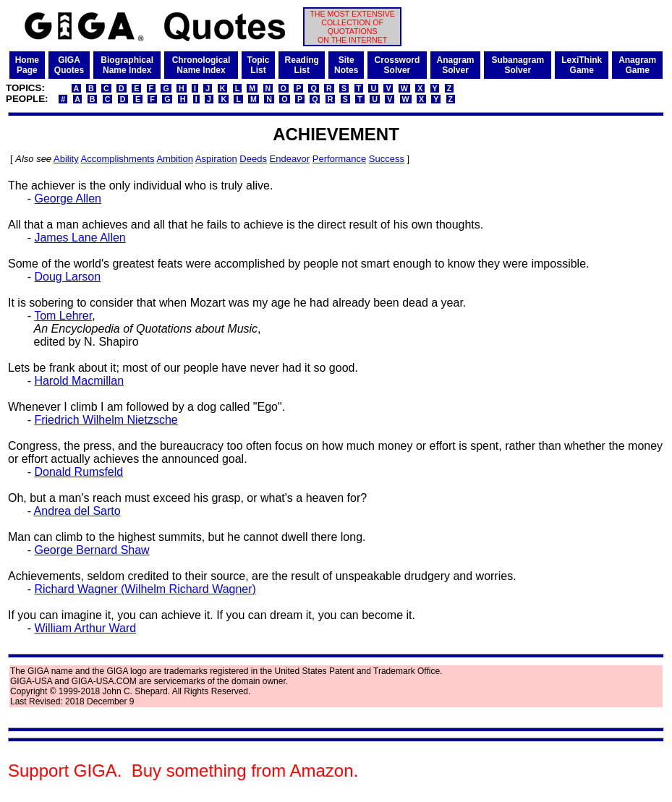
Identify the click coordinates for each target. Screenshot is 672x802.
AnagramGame (637, 65)
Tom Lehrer (63, 316)
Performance (339, 159)
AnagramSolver (456, 65)
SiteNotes (346, 65)
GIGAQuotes (69, 65)
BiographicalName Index (127, 65)
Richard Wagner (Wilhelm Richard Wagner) (145, 589)
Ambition (175, 159)
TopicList (258, 65)
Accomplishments (118, 159)
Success (387, 159)
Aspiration (216, 159)
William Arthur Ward (85, 628)
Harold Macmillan (79, 381)
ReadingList (302, 65)
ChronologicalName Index (201, 65)
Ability (66, 159)
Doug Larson (67, 277)
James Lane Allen (80, 238)
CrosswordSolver (397, 65)
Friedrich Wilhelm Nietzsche (106, 420)
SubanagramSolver (518, 65)
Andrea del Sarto (77, 511)
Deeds (253, 159)
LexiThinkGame (582, 65)
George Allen (68, 199)
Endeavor (290, 159)
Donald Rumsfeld (78, 472)
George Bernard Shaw (92, 550)
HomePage (27, 65)
